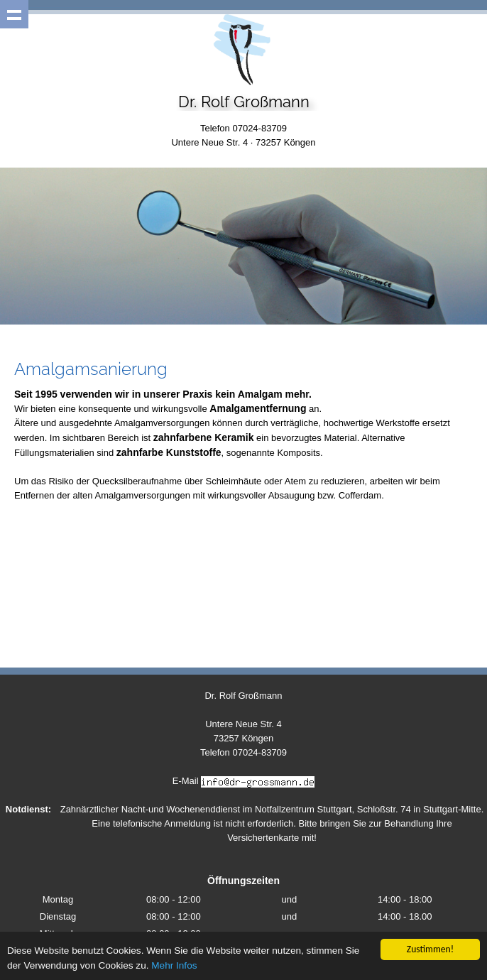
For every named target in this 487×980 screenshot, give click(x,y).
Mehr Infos (174, 967)
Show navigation (14, 14)
